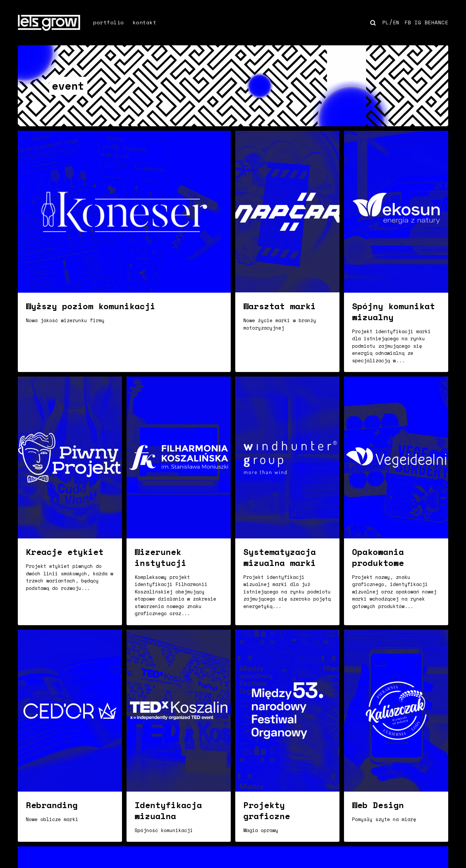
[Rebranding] (70, 736)
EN (396, 22)
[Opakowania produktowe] (396, 501)
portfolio (109, 22)
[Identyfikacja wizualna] (179, 736)
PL (386, 22)
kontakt (145, 22)
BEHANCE (437, 22)
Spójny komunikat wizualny (394, 311)
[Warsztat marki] (287, 251)
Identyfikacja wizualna (168, 810)
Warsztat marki (280, 306)
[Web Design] (396, 736)
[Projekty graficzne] (287, 736)
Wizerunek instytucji (161, 557)
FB (408, 22)
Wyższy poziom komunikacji (91, 306)
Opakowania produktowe (378, 557)
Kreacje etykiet (65, 552)
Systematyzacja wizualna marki (280, 557)
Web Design (378, 805)
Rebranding (52, 805)
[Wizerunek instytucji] (179, 501)
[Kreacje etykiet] (70, 501)
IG (418, 22)
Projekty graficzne (267, 810)
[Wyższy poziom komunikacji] (124, 251)
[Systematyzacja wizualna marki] (287, 501)
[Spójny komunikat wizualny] (396, 251)
